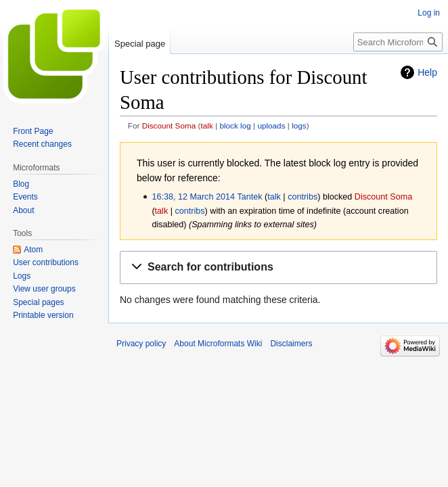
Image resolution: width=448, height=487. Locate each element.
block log (235, 125)
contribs (303, 197)
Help (427, 72)
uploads (271, 125)
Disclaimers (291, 344)
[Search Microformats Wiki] (398, 42)
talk (207, 125)
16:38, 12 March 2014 (193, 197)
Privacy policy (141, 344)
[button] (278, 268)
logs (299, 125)
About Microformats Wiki (218, 344)
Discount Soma (169, 125)
